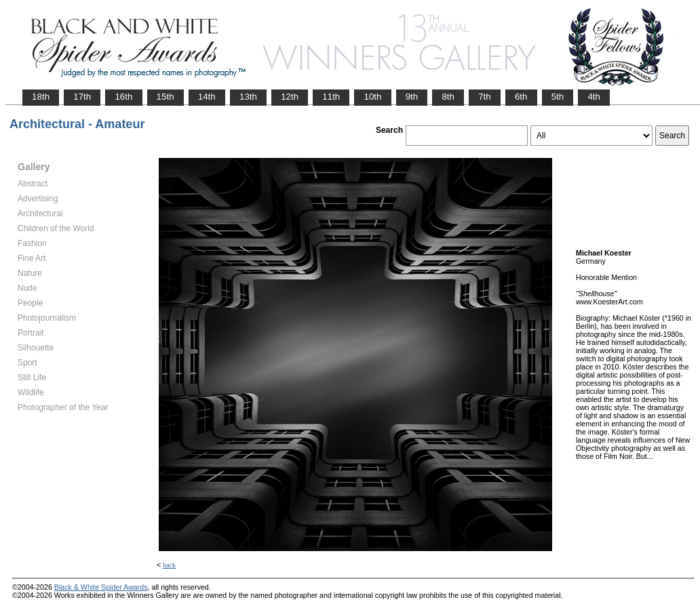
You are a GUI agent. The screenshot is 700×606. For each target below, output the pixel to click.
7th (485, 97)
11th (331, 97)
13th (248, 97)
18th (41, 97)
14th (207, 97)
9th (412, 97)
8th (448, 97)
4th (594, 97)
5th (558, 97)
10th (372, 97)
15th (166, 97)
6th (521, 97)
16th (123, 97)
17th (82, 97)
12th (290, 97)
